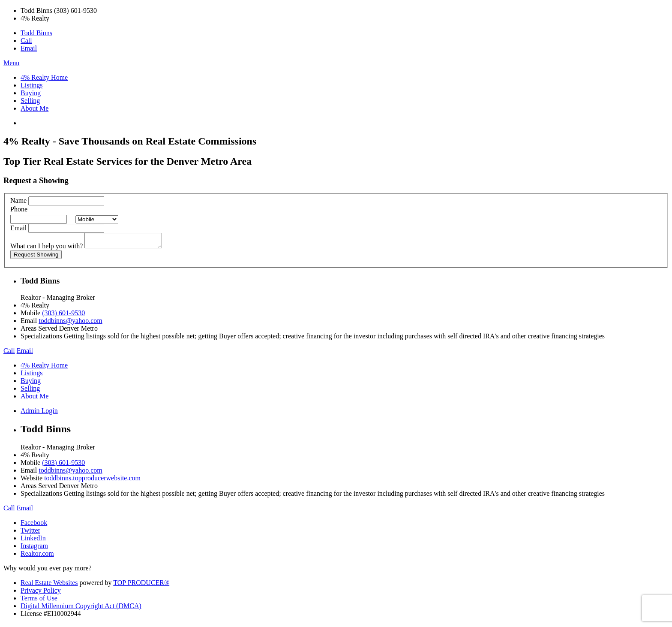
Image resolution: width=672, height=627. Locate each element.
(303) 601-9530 (63, 315)
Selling (30, 101)
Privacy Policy (41, 593)
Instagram (34, 548)
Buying (31, 93)
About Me (34, 108)
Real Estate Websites (49, 585)
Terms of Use (39, 601)
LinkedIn (33, 541)
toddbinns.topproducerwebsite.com (92, 481)
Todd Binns (36, 33)
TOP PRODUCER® (141, 585)
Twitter (30, 533)
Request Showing (36, 257)
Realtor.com (37, 556)
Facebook (34, 525)
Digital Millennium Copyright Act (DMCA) (81, 608)
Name (18, 200)
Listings (32, 85)
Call (26, 41)
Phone (19, 209)
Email (29, 48)
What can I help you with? (46, 249)
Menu (11, 63)
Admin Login (39, 413)
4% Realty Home (44, 77)
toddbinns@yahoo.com (70, 323)
